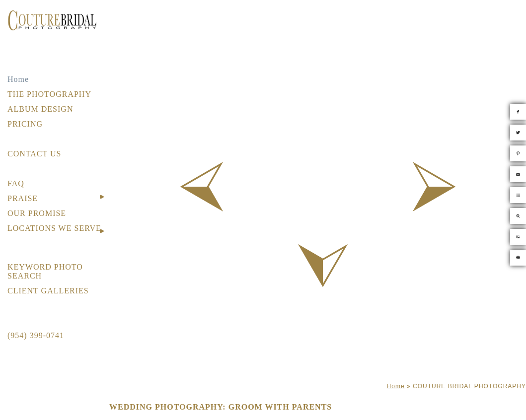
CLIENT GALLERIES (48, 291)
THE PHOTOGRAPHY (49, 94)
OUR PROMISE (37, 213)
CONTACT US (34, 154)
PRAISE (23, 198)
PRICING (25, 124)
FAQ (16, 183)
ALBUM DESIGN (40, 109)
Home (18, 79)
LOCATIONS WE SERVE (54, 228)
